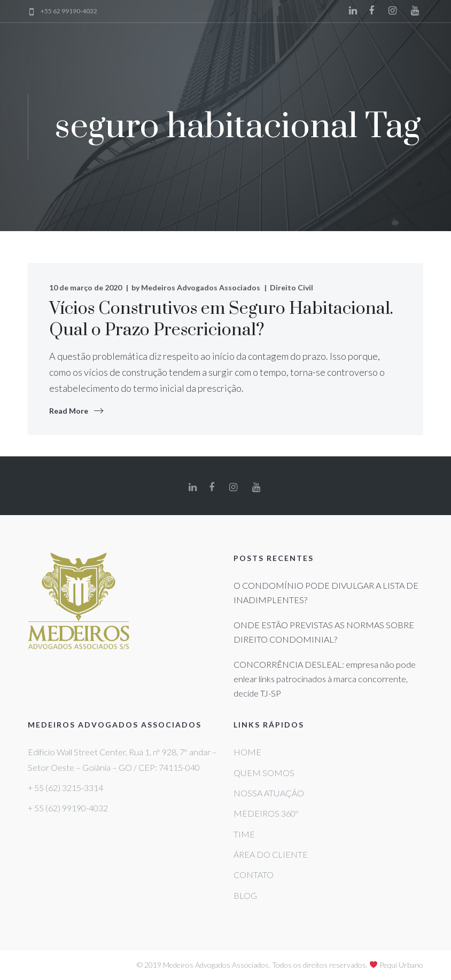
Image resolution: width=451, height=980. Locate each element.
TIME (244, 834)
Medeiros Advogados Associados (201, 287)
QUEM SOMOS (264, 773)
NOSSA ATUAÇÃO (269, 793)
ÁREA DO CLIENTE (271, 854)
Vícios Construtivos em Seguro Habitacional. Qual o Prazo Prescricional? (221, 319)
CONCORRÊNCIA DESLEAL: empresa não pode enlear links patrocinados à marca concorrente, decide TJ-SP (325, 679)
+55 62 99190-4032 (69, 11)
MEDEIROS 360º (266, 813)
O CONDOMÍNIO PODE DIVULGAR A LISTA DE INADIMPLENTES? (326, 592)
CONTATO (254, 875)
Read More (69, 411)
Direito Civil (291, 287)
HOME (247, 752)
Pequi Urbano (401, 965)
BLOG (245, 895)
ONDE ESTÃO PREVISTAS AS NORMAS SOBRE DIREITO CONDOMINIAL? (324, 632)
